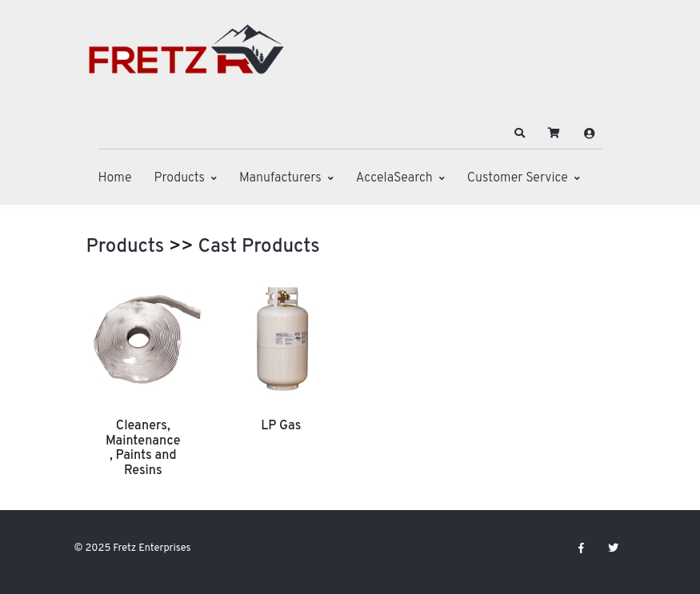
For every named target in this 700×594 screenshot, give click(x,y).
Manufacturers (280, 178)
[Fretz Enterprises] (186, 58)
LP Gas (281, 426)
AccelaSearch (394, 178)
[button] (519, 134)
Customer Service (518, 178)
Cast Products (259, 247)
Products (180, 178)
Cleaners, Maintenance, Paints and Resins (143, 448)
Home (115, 178)
